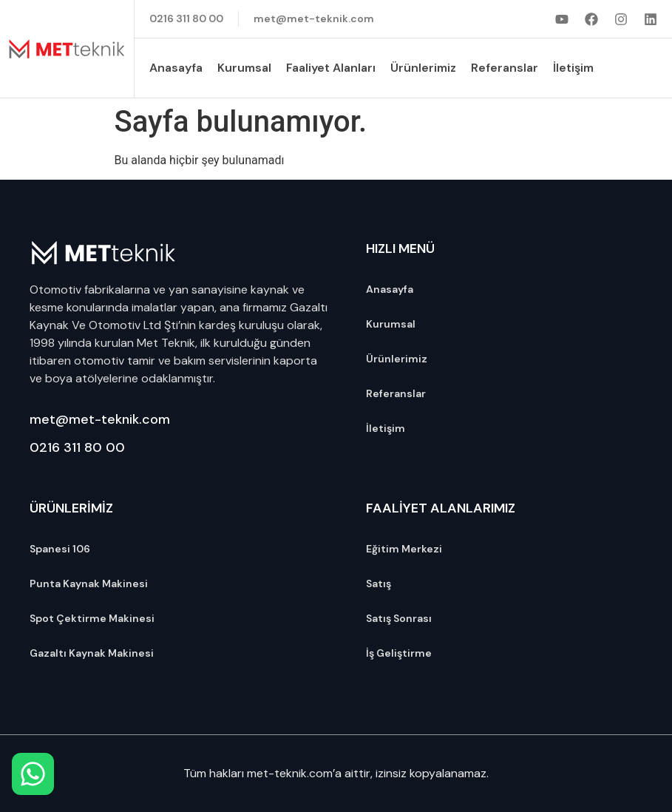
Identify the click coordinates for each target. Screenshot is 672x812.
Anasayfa (176, 68)
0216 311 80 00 (77, 447)
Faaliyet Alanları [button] (331, 68)
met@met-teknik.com (100, 419)
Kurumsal (244, 68)
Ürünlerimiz (423, 68)
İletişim (573, 68)
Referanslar (505, 68)
